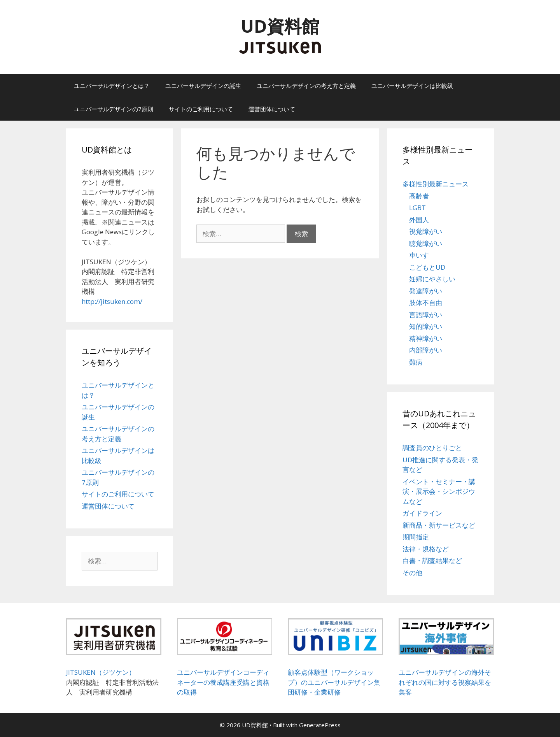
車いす (419, 255)
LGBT (417, 208)
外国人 (419, 220)
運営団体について (272, 109)
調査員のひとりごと (432, 448)
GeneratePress (320, 725)
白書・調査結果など (432, 561)
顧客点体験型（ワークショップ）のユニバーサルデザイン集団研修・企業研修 (334, 682)
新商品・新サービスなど (439, 525)
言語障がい (426, 315)
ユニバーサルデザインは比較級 (412, 86)
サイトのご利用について (201, 109)
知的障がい (426, 326)
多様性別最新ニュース (436, 184)
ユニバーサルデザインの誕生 (203, 86)
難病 (416, 362)
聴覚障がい (426, 243)
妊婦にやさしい (432, 279)
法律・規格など (426, 549)
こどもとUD (427, 267)
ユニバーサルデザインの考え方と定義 (306, 86)
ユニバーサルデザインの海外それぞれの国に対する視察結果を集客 (445, 682)
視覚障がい (426, 231)
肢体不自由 (426, 303)
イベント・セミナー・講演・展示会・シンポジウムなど (439, 491)
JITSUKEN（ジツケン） (101, 672)
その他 (412, 573)
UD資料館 (280, 26)
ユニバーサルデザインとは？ (112, 86)
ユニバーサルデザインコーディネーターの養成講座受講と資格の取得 (223, 682)
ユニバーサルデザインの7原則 (114, 109)
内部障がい (426, 350)
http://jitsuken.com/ (112, 301)
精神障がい (426, 338)
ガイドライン (422, 513)
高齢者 (419, 196)
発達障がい (426, 291)
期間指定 (416, 537)
